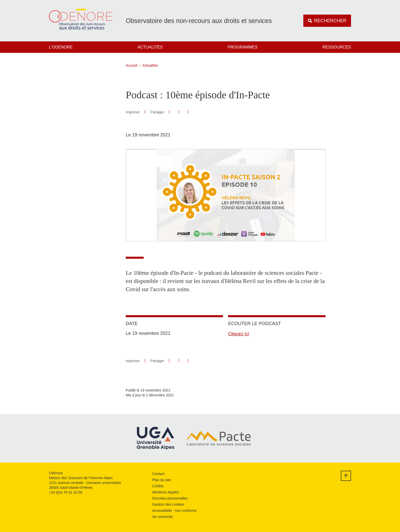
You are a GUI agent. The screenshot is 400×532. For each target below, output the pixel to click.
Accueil (132, 65)
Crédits (158, 486)
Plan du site (162, 480)
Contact (158, 474)
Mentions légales (166, 492)
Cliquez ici (239, 334)
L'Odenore (61, 47)
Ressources (337, 47)
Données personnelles (170, 498)
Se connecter (163, 517)
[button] (169, 112)
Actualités (150, 47)
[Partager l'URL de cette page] (188, 112)
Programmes (242, 47)
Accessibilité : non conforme (174, 511)
